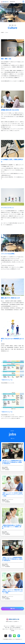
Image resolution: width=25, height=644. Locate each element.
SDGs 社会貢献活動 (16, 628)
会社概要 (13, 631)
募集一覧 (12, 629)
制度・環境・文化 (8, 628)
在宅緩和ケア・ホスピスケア (16, 626)
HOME (2, 32)
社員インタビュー (6, 629)
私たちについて (7, 626)
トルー (21, 639)
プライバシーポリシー (18, 629)
